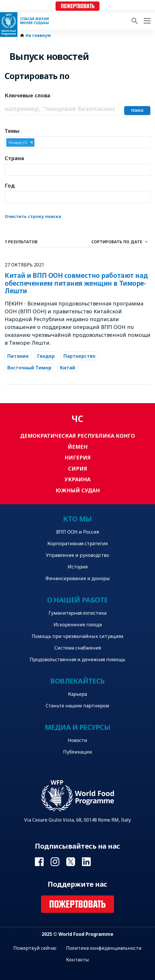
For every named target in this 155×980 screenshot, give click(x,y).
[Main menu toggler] (146, 21)
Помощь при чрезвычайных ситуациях (78, 636)
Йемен (78, 447)
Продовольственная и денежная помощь (77, 659)
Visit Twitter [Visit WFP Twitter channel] (71, 862)
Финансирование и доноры (78, 578)
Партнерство (79, 356)
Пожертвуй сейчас (35, 948)
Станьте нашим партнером (77, 706)
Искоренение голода (78, 625)
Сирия (78, 468)
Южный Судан (78, 490)
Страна (14, 158)
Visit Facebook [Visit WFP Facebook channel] (39, 862)
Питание (18, 356)
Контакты (77, 960)
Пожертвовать (78, 6)
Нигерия (78, 457)
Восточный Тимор (29, 368)
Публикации (78, 752)
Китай (68, 368)
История (78, 567)
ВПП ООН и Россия (77, 532)
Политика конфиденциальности (104, 948)
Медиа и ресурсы (78, 727)
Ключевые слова (27, 95)
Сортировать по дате (117, 242)
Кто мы (77, 519)
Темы (12, 131)
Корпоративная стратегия (77, 543)
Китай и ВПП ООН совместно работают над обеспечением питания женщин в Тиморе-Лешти (76, 283)
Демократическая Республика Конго (77, 436)
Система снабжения (78, 648)
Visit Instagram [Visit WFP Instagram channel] (55, 862)
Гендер (46, 356)
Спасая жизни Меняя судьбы (34, 21)
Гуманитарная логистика (77, 613)
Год (10, 185)
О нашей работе (77, 600)
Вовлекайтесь (77, 681)
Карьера (77, 694)
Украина (77, 479)
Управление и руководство (77, 555)
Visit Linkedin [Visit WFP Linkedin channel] (86, 862)
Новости (77, 740)
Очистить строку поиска (33, 216)
